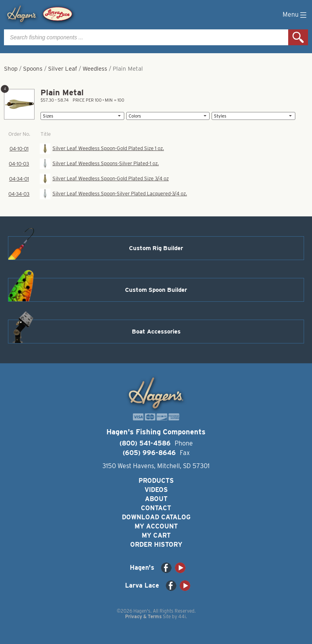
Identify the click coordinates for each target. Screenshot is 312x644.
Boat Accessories (156, 332)
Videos (156, 490)
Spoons (33, 69)
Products (156, 481)
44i (182, 616)
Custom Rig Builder (156, 248)
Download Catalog (156, 517)
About (156, 499)
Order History (156, 545)
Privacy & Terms (143, 616)
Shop (11, 69)
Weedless (95, 69)
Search (298, 37)
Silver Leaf (63, 69)
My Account (156, 526)
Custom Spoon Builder (156, 290)
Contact (156, 508)
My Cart (156, 535)
